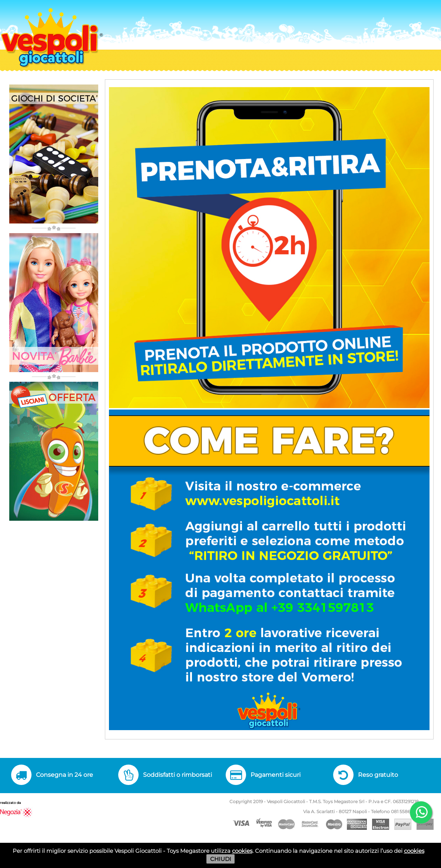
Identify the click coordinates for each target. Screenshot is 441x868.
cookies (242, 851)
